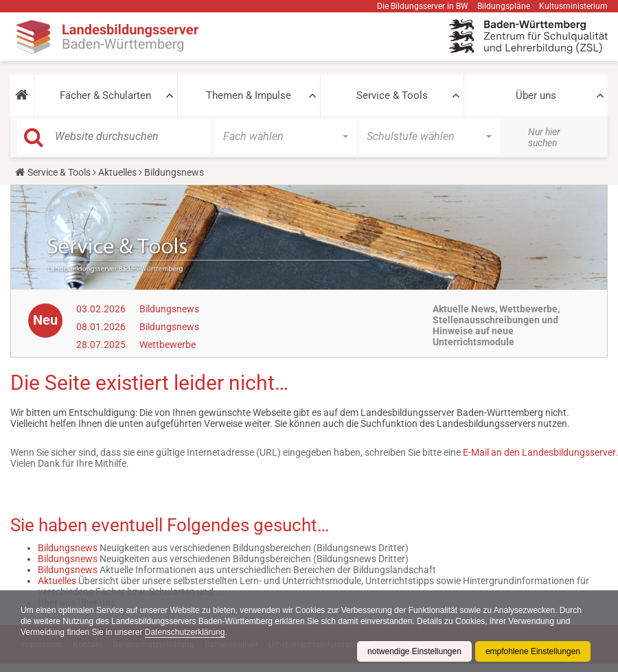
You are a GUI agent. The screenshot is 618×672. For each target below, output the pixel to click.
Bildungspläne (504, 6)
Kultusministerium (573, 6)
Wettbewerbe (168, 345)
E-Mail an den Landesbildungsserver (539, 452)
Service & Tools (392, 95)
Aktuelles (117, 172)
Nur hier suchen (544, 137)
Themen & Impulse (249, 95)
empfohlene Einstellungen (533, 651)
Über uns (536, 95)
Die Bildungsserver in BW (423, 6)
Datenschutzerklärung (185, 632)
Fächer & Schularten (105, 95)
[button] (22, 95)
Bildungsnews (169, 309)
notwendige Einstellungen (414, 651)
